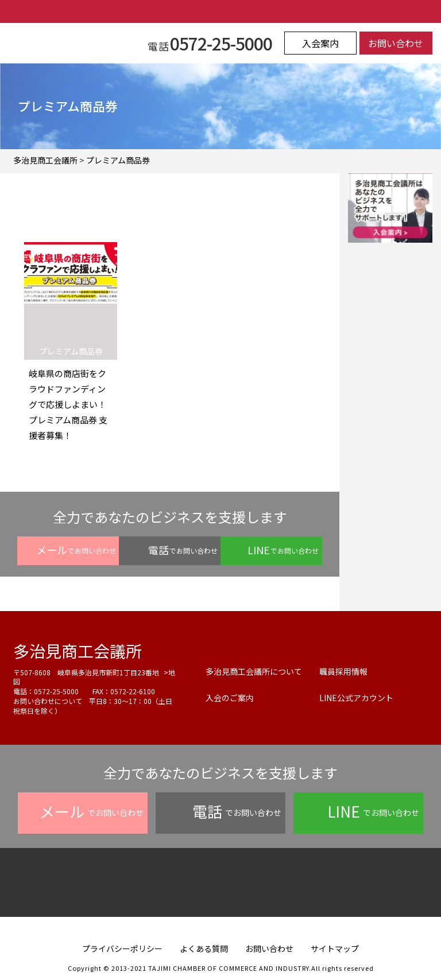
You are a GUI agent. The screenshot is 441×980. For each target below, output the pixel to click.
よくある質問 (204, 948)
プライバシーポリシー (122, 948)
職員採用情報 (343, 671)
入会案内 (320, 43)
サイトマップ (335, 948)
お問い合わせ (396, 43)
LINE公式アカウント (356, 698)
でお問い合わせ (76, 550)
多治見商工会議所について (254, 671)
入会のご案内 (230, 698)
